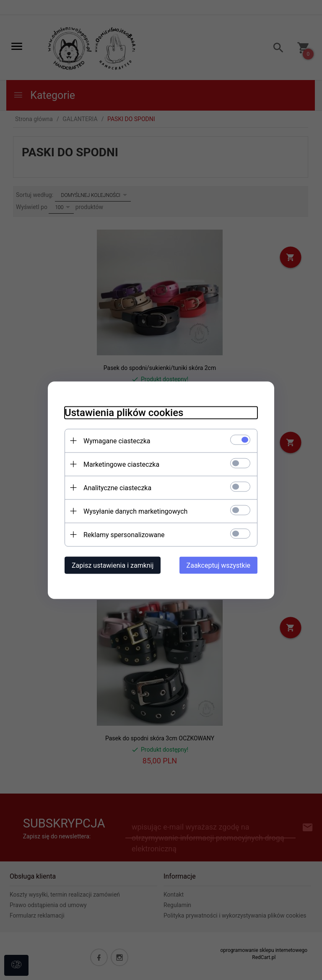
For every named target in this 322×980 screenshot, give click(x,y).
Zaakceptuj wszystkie (218, 565)
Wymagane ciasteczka (117, 441)
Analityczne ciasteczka (117, 487)
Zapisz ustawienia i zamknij (113, 565)
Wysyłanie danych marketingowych (135, 511)
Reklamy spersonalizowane (124, 534)
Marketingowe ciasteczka (121, 464)
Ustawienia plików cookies (124, 412)
